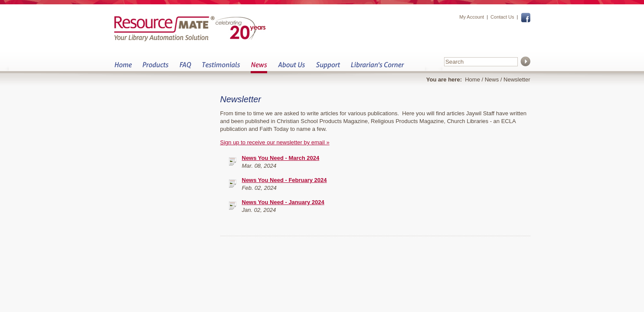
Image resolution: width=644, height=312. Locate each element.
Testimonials (221, 67)
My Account (472, 17)
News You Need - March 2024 (281, 158)
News (259, 67)
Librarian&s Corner (378, 67)
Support (328, 67)
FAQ (185, 67)
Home (123, 67)
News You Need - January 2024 (283, 202)
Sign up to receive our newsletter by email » (275, 142)
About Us (291, 67)
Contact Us (502, 17)
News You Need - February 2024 (284, 180)
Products (155, 67)
